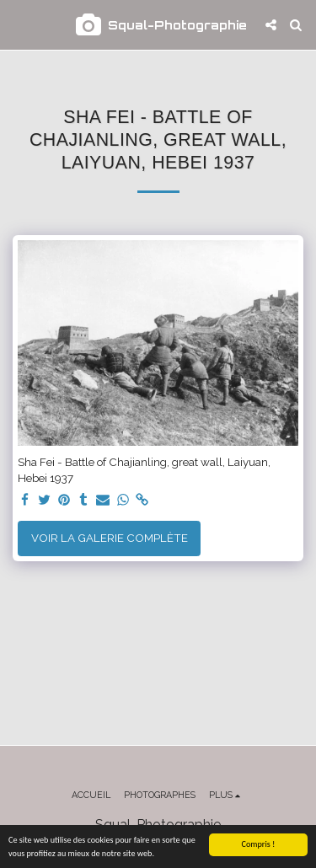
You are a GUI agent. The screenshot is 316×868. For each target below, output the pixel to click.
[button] (19, 24)
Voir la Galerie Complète (110, 538)
